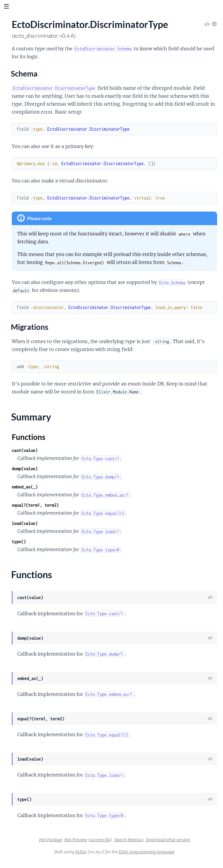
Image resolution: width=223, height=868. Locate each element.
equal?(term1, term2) (35, 505)
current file (100, 840)
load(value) (25, 523)
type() (19, 542)
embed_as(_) (25, 487)
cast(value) (25, 450)
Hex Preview (76, 840)
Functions (28, 437)
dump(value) (25, 469)
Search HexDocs (129, 840)
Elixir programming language (147, 852)
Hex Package (51, 840)
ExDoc (81, 852)
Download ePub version (168, 840)
